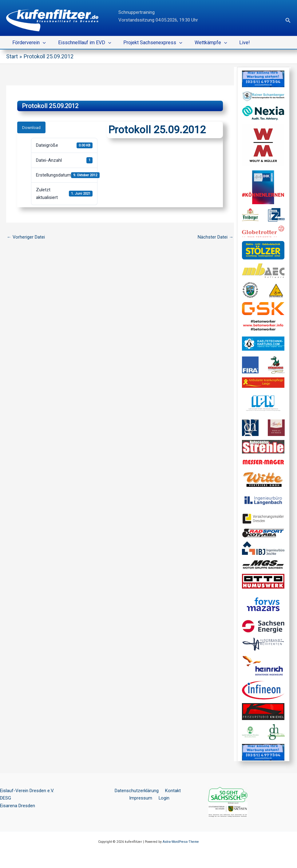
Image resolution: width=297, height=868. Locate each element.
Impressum (142, 798)
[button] (288, 20)
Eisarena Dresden (18, 806)
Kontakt (172, 790)
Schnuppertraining (137, 12)
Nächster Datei (216, 237)
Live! (234, 43)
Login (164, 798)
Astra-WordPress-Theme (181, 841)
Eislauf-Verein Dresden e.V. (27, 790)
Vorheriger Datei (26, 237)
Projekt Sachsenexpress (147, 43)
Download (31, 127)
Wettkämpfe (202, 43)
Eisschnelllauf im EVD (81, 43)
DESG (6, 798)
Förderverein (28, 43)
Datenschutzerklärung (137, 790)
